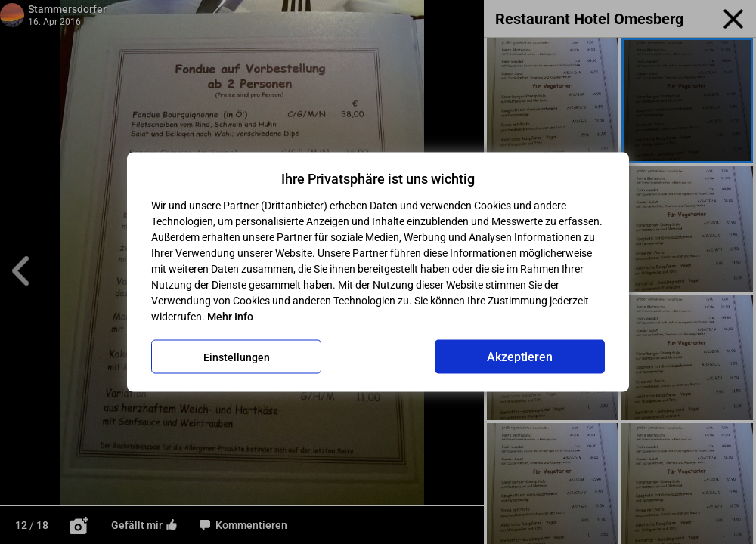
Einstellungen (237, 357)
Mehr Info (230, 317)
